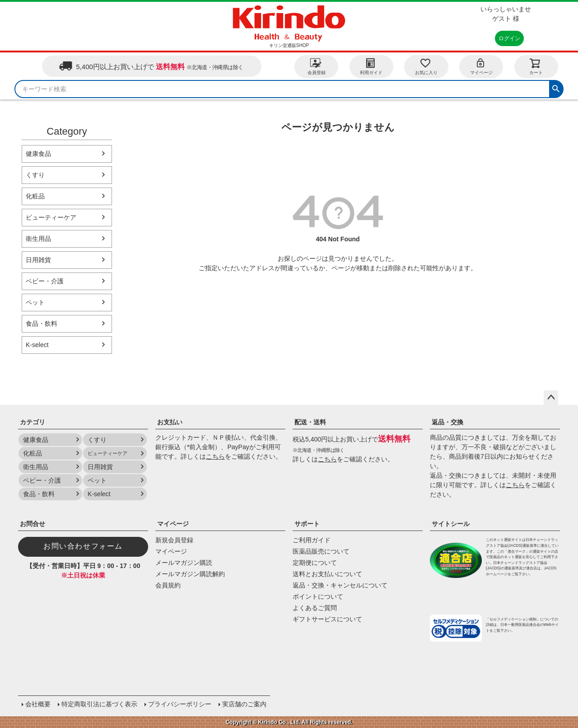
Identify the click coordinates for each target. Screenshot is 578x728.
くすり (35, 175)
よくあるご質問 (315, 608)
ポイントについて (318, 596)
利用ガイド (371, 66)
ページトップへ (551, 398)
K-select (37, 345)
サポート (307, 524)
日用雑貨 (38, 260)
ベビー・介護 (45, 281)
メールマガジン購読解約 (190, 574)
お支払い (170, 422)
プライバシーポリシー (180, 704)
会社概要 (38, 704)
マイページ (481, 66)
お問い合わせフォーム (83, 546)
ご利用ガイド (312, 540)
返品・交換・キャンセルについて (340, 585)
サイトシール (451, 524)
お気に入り (426, 66)
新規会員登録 (174, 540)
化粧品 (35, 196)
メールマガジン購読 (184, 563)
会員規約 (168, 585)
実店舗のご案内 (244, 704)
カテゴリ (33, 422)
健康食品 (38, 154)
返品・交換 (447, 422)
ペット (35, 302)
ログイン (509, 38)
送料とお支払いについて (327, 574)
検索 (556, 88)
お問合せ (33, 524)
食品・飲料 (42, 324)
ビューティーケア (51, 217)
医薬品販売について (321, 551)
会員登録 (317, 66)
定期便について (315, 563)
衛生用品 (38, 239)
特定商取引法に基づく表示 (99, 704)
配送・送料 (310, 422)
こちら (215, 456)
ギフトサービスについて (327, 619)
